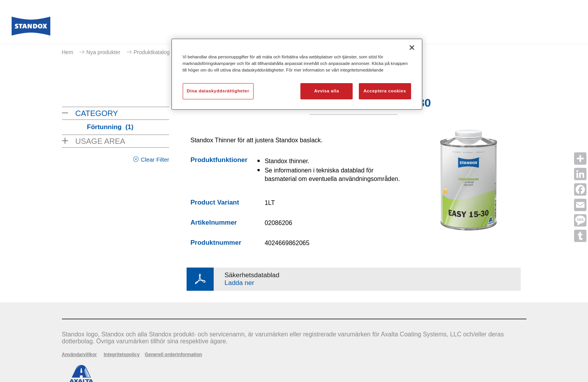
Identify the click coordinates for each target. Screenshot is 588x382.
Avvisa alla (327, 91)
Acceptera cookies (385, 91)
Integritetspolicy (122, 355)
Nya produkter (103, 52)
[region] (297, 74)
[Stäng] (412, 48)
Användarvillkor (80, 355)
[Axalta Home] (31, 28)
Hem (68, 52)
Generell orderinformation (173, 355)
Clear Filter (155, 159)
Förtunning (110, 127)
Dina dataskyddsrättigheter (218, 91)
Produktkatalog (152, 52)
